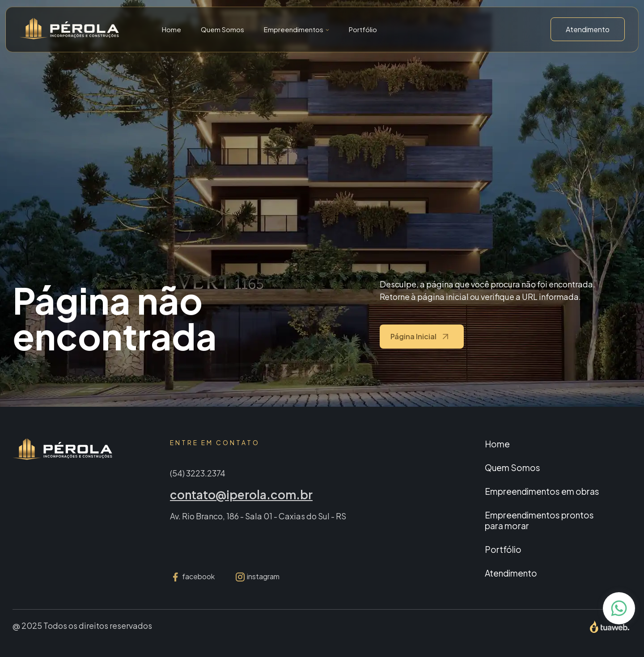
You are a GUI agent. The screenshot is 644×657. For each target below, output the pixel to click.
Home (172, 29)
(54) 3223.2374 (198, 473)
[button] (297, 29)
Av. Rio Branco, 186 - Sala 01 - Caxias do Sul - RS (258, 516)
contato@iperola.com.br (241, 495)
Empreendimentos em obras (542, 491)
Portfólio (363, 29)
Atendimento (588, 29)
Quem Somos (222, 29)
